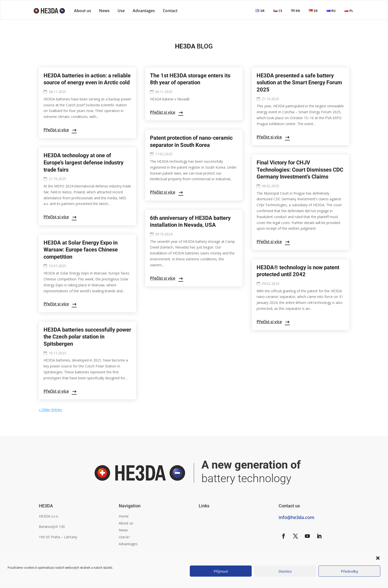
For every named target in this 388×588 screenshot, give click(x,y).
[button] (378, 558)
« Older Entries (50, 410)
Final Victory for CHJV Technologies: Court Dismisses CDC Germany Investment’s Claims (300, 170)
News (104, 11)
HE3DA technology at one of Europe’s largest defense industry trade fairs (84, 162)
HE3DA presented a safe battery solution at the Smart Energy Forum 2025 (299, 83)
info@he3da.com (296, 517)
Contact (170, 11)
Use (121, 11)
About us (83, 11)
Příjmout (221, 571)
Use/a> (124, 537)
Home (124, 516)
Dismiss (285, 571)
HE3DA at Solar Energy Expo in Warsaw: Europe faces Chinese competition (81, 250)
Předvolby (350, 571)
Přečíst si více (56, 130)
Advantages (144, 11)
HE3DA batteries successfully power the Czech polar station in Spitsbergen (87, 337)
